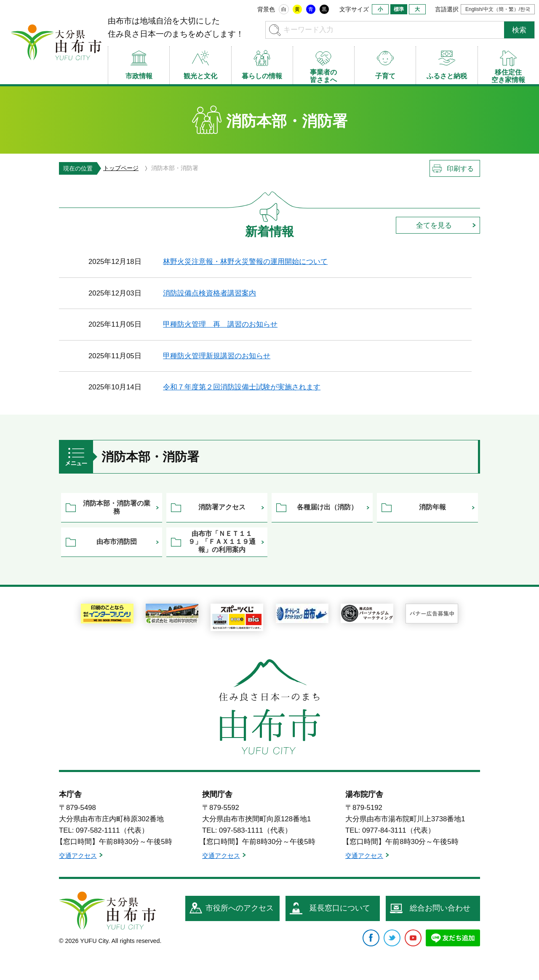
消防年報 (432, 507)
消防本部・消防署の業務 (117, 507)
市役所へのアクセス (240, 908)
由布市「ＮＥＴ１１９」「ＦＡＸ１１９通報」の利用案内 (222, 541)
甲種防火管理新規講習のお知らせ (217, 356)
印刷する (460, 169)
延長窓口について (340, 908)
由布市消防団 (117, 542)
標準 (399, 9)
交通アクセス (78, 856)
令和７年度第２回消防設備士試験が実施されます (242, 387)
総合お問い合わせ (440, 908)
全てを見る (434, 225)
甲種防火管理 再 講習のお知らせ (220, 324)
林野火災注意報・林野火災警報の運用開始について (245, 262)
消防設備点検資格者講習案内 (209, 293)
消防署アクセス (222, 507)
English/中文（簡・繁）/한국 (498, 9)
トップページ (121, 168)
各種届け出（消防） (327, 507)
